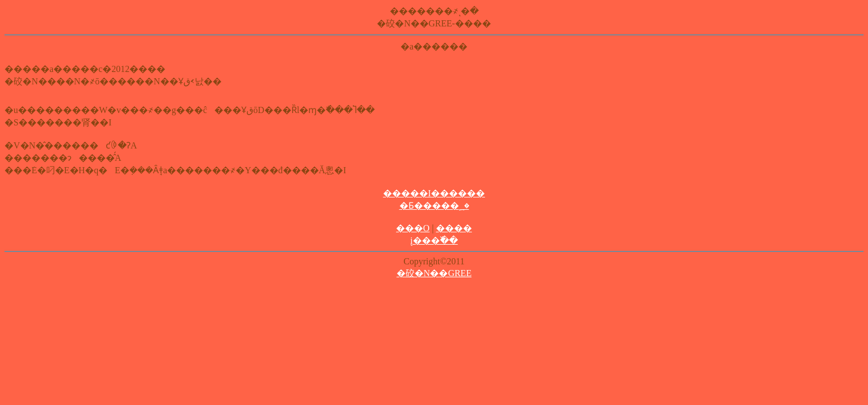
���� (454, 228)
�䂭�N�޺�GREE (434, 273)
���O (413, 228)
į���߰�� (434, 240)
